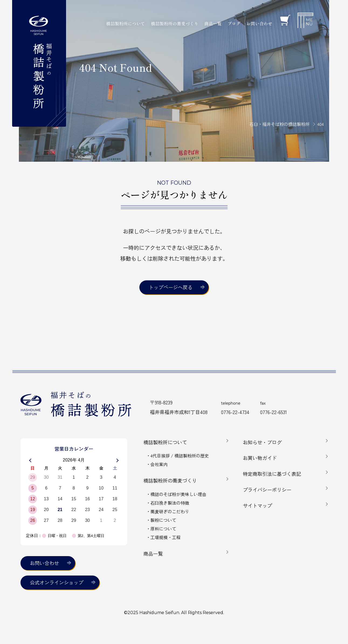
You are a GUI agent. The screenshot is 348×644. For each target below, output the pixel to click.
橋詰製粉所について (165, 442)
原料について (163, 529)
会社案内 (159, 464)
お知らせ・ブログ (262, 442)
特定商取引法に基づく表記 (272, 474)
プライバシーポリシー (267, 490)
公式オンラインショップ (57, 582)
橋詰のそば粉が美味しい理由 (178, 494)
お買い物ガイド (260, 458)
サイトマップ (257, 505)
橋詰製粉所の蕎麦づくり (170, 480)
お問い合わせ (259, 23)
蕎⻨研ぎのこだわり (170, 511)
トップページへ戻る (171, 287)
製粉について (163, 520)
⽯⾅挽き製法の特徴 (170, 503)
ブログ (234, 23)
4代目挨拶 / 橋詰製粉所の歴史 (180, 456)
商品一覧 (153, 553)
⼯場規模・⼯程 (166, 537)
